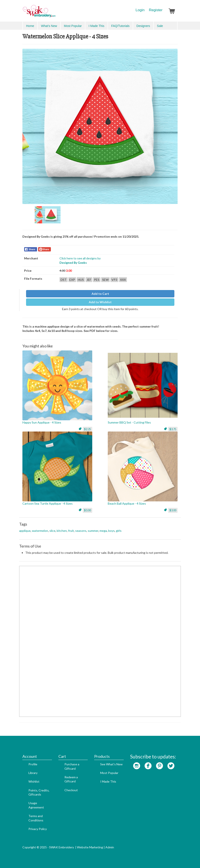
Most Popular (73, 26)
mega (103, 531)
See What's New (111, 764)
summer (93, 531)
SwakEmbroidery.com (55, 13)
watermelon (40, 531)
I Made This (96, 26)
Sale (160, 26)
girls (119, 531)
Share (32, 249)
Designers (143, 26)
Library (33, 773)
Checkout (71, 790)
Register (156, 10)
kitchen (62, 531)
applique (25, 531)
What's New (49, 26)
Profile (33, 764)
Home (30, 26)
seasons (81, 531)
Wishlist (34, 781)
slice (52, 531)
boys (111, 531)
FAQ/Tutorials (120, 26)
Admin (110, 847)
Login (140, 10)
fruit (71, 531)
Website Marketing (90, 847)
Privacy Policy (38, 829)
